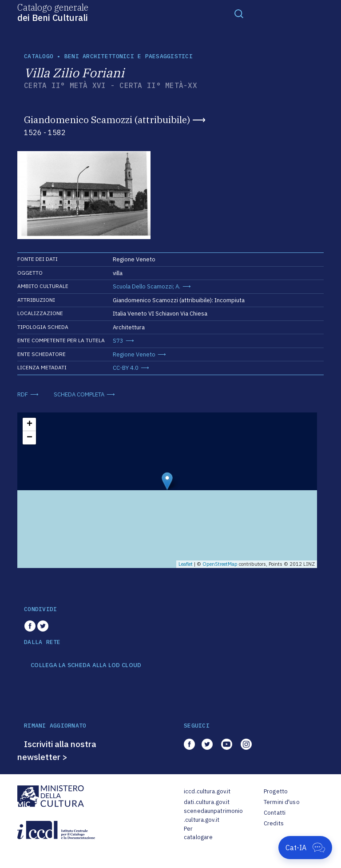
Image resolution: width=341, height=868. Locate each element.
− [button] (30, 438)
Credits (274, 823)
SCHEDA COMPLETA (79, 394)
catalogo (39, 56)
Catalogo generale (53, 12)
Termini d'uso (282, 802)
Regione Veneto (134, 354)
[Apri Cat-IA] (305, 848)
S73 (118, 341)
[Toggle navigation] (239, 13)
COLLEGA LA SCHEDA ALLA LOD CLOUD (86, 665)
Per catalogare (198, 833)
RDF (23, 394)
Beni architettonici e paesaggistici (129, 56)
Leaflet (186, 564)
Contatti (275, 813)
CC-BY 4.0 (126, 368)
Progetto (276, 791)
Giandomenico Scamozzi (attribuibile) (107, 120)
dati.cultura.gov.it (207, 802)
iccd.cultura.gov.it (207, 791)
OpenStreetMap (220, 564)
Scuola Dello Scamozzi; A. (147, 286)
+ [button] (30, 424)
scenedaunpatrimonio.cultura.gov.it (213, 815)
